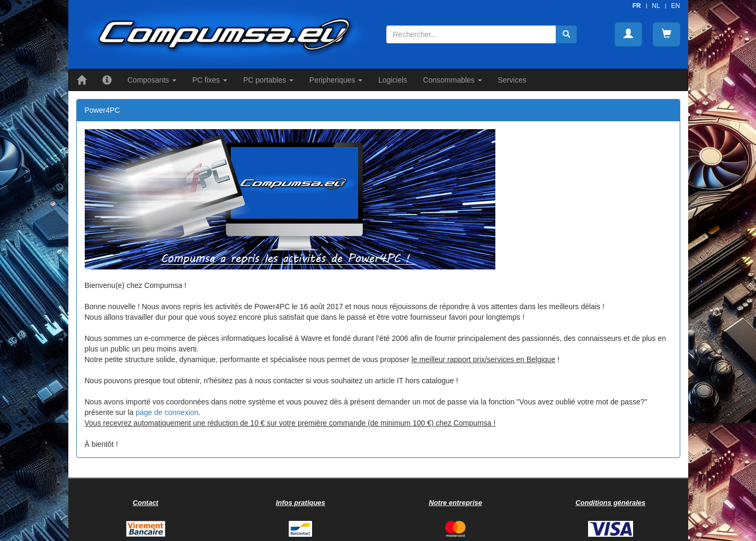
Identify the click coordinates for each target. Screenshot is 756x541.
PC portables (268, 80)
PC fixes (210, 80)
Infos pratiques (301, 503)
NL (656, 6)
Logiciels (393, 80)
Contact (146, 503)
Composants (152, 80)
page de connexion (167, 412)
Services (512, 80)
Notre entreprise (456, 503)
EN (676, 6)
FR (637, 6)
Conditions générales (610, 503)
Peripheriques (336, 80)
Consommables (453, 80)
